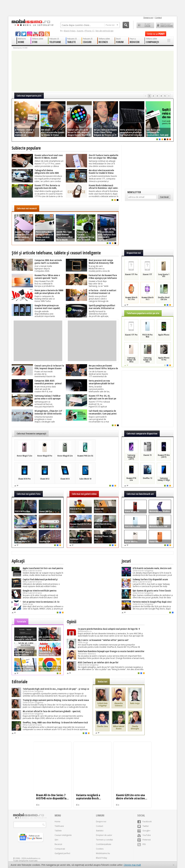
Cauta (126, 25)
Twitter (143, 826)
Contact (158, 17)
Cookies (100, 849)
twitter (24, 34)
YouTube (144, 835)
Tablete (58, 831)
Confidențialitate (104, 844)
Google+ (144, 831)
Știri (56, 840)
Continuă (164, 197)
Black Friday (70, 31)
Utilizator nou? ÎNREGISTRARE (165, 25)
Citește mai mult (132, 865)
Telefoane (59, 826)
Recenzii (58, 844)
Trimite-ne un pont (156, 34)
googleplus (30, 34)
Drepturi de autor (104, 835)
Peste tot (112, 25)
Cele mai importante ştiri (29, 96)
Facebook (144, 822)
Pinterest (144, 840)
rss (47, 34)
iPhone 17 (89, 31)
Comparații (60, 849)
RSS (141, 844)
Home (57, 822)
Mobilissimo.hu (103, 853)
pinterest (41, 34)
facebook (18, 34)
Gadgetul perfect (62, 853)
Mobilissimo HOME (20, 48)
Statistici (100, 831)
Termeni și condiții (104, 840)
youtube (36, 34)
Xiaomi (80, 31)
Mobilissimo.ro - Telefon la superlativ (32, 23)
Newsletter (134, 192)
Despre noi (148, 17)
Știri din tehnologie (104, 31)
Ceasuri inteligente (63, 835)
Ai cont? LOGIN (145, 25)
